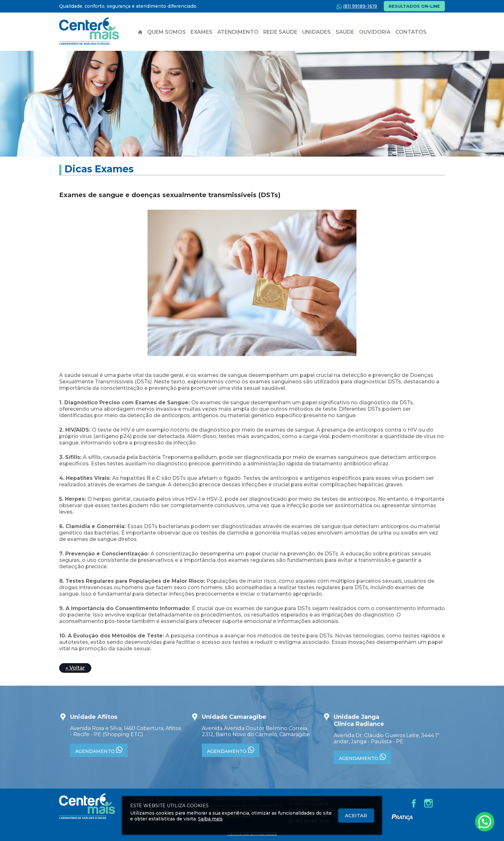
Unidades (316, 32)
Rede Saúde (280, 32)
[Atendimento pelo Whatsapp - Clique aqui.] (485, 822)
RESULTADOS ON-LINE (414, 6)
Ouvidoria (375, 32)
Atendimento (238, 32)
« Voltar (75, 668)
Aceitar (356, 815)
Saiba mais (210, 819)
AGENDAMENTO (99, 750)
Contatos (411, 32)
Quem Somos (166, 32)
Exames (202, 32)
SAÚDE (345, 32)
